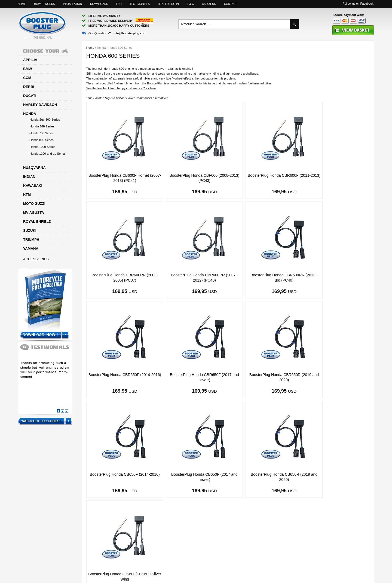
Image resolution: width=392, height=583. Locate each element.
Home (22, 4)
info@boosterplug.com (216, 561)
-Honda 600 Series (42, 126)
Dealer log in (168, 4)
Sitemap (250, 561)
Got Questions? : (114, 33)
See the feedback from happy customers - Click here (121, 88)
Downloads (99, 4)
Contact (231, 4)
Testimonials (140, 4)
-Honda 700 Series (41, 133)
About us (209, 4)
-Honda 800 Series (41, 140)
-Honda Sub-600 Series (44, 120)
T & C (190, 4)
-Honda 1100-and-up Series (47, 154)
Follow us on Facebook (358, 4)
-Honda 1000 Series (42, 147)
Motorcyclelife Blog (315, 561)
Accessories (36, 259)
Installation (72, 4)
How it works (44, 4)
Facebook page (279, 561)
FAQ (119, 4)
